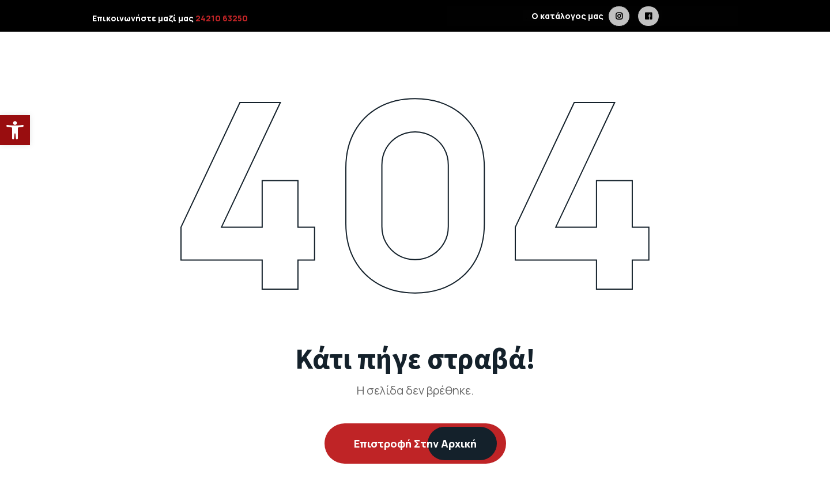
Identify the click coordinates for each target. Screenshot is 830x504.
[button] (15, 130)
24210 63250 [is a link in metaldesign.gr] (222, 18)
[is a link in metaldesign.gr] (619, 16)
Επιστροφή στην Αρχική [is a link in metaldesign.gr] (415, 444)
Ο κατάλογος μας (565, 16)
